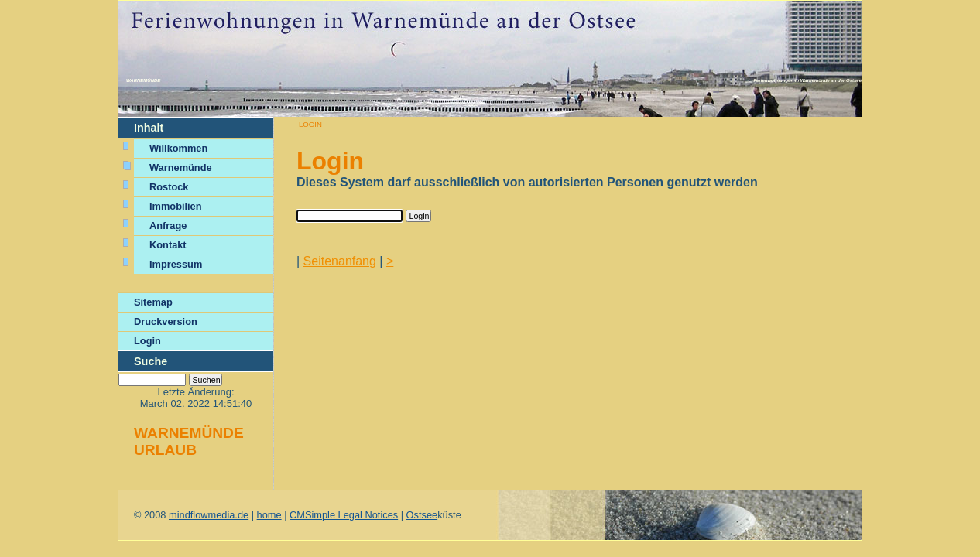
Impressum (176, 264)
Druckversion (166, 321)
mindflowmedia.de (209, 515)
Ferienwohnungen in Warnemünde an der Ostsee (807, 80)
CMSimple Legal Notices (344, 515)
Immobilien (176, 206)
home (269, 515)
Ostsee (422, 515)
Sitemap (153, 302)
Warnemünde (143, 80)
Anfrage (168, 226)
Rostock (169, 187)
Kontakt (168, 245)
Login (147, 341)
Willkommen (180, 148)
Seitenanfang (340, 261)
